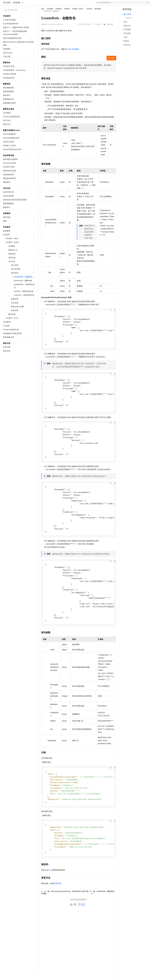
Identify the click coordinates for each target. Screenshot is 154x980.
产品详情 (97, 33)
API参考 (67, 17)
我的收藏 (110, 33)
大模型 (26, 4)
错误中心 (49, 891)
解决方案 (41, 4)
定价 (55, 4)
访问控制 (17, 11)
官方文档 (7, 11)
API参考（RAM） (78, 17)
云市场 (62, 4)
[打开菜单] (4, 4)
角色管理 (98, 17)
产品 (33, 4)
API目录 (89, 17)
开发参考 (58, 17)
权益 (49, 4)
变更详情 (58, 904)
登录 (147, 4)
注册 (137, 4)
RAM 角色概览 (73, 57)
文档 (120, 4)
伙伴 (69, 4)
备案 (125, 4)
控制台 (131, 4)
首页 (43, 17)
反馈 (82, 925)
